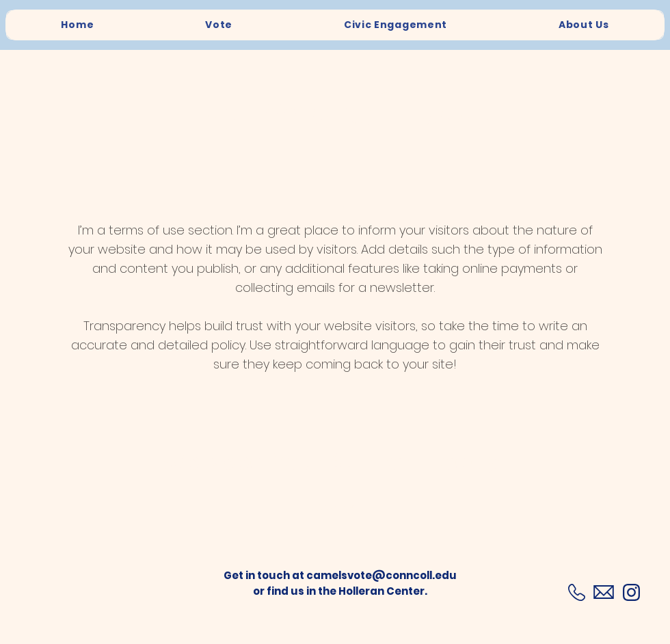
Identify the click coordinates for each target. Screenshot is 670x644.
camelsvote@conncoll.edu (381, 575)
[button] (335, 508)
